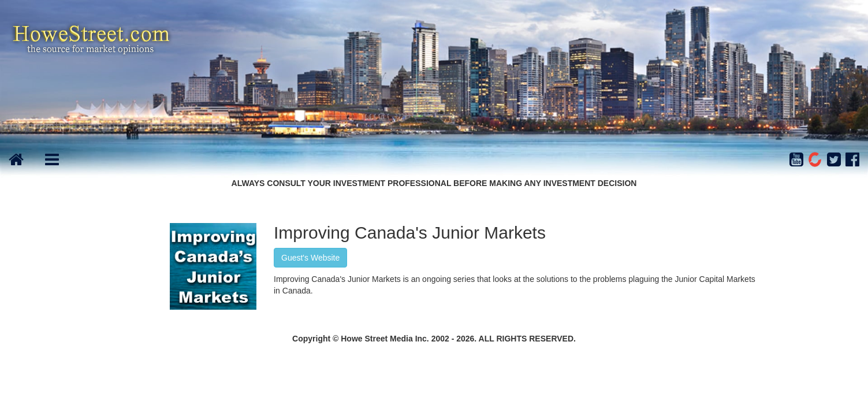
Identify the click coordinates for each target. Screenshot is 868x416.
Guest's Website (310, 258)
